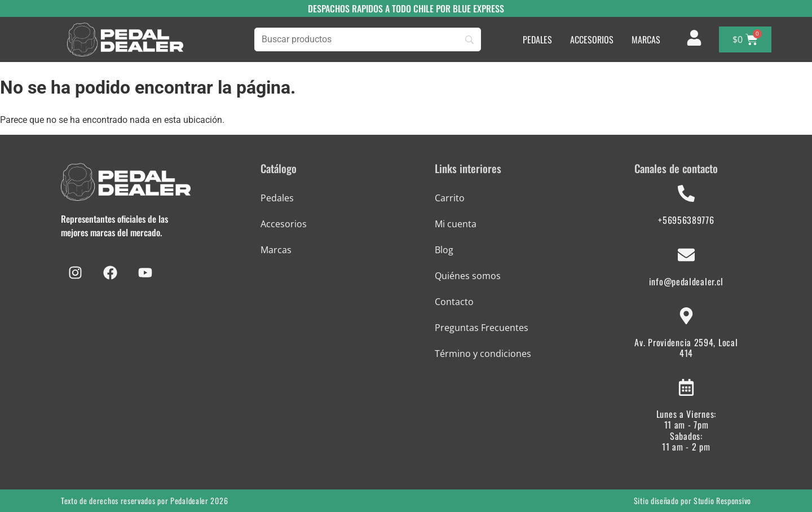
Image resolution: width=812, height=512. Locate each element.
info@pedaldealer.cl (686, 281)
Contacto (454, 302)
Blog (444, 250)
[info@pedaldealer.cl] (686, 255)
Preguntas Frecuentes (482, 328)
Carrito (450, 198)
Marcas (276, 250)
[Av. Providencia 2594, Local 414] (686, 316)
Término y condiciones (483, 354)
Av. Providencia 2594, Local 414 (686, 348)
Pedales (277, 198)
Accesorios (284, 224)
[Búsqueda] (368, 39)
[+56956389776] (686, 193)
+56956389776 (686, 220)
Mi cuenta (456, 224)
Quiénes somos (468, 276)
